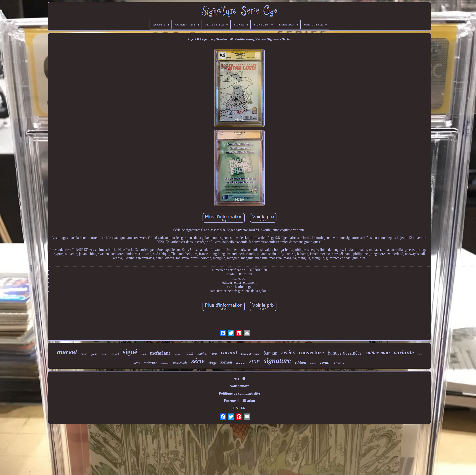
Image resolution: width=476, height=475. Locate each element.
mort (115, 353)
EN (236, 408)
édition (301, 362)
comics (202, 354)
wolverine (151, 363)
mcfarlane (160, 353)
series (288, 352)
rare (214, 354)
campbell (165, 364)
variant (229, 352)
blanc (84, 354)
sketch (313, 364)
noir (420, 354)
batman (271, 353)
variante (404, 352)
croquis (178, 355)
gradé (94, 354)
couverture (311, 353)
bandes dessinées (345, 353)
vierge (213, 363)
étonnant (241, 363)
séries (104, 354)
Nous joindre (239, 386)
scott (143, 354)
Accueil (239, 379)
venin (324, 362)
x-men (226, 362)
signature (277, 361)
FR (243, 408)
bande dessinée (250, 354)
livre (137, 363)
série (198, 361)
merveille (339, 363)
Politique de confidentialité (239, 393)
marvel (67, 352)
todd (189, 353)
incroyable (180, 363)
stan (254, 361)
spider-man (378, 353)
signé (130, 352)
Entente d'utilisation (239, 401)
